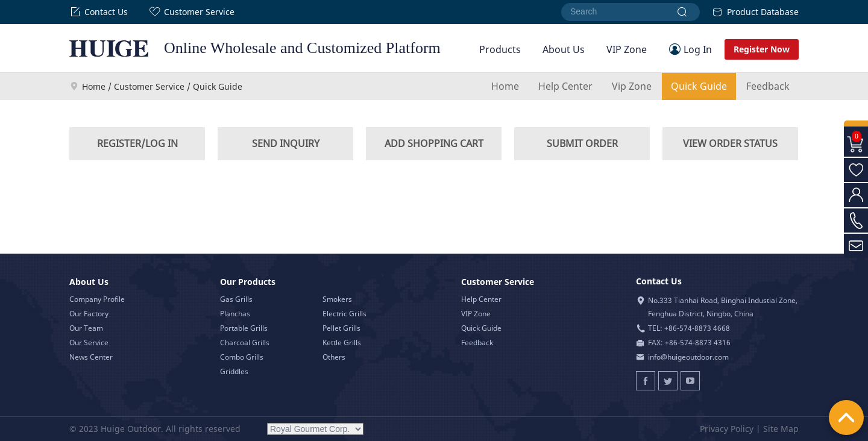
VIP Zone (627, 49)
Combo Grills (242, 357)
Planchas (235, 314)
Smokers (337, 299)
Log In (698, 49)
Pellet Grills (341, 328)
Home (94, 86)
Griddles (234, 371)
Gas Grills (236, 299)
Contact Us (99, 12)
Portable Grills (244, 328)
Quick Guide (699, 86)
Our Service (89, 342)
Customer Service (192, 12)
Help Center (565, 86)
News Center (91, 357)
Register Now (762, 49)
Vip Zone (632, 86)
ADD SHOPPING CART (434, 143)
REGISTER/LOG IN (137, 143)
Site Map (781, 429)
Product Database (755, 12)
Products (500, 49)
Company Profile (97, 299)
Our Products (248, 282)
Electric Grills (344, 314)
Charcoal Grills (245, 342)
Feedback (768, 86)
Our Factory (89, 314)
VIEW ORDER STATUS (730, 143)
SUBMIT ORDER (582, 143)
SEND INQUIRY (286, 143)
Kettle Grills (342, 342)
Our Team (86, 328)
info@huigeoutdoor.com (688, 357)
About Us (564, 49)
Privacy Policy (727, 429)
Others (334, 357)
